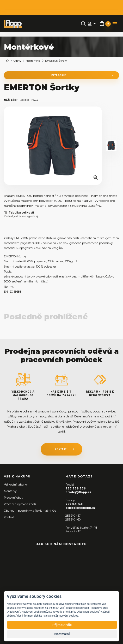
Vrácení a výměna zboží (20, 504)
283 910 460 (73, 520)
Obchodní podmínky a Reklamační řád (30, 511)
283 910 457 (73, 516)
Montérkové (33, 61)
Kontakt (9, 517)
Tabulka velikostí (19, 213)
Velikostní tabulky (16, 485)
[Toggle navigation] (115, 24)
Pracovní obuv (14, 498)
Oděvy (17, 61)
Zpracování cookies (67, 616)
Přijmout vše (62, 625)
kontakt (61, 449)
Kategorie (59, 75)
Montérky (10, 491)
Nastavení (62, 634)
